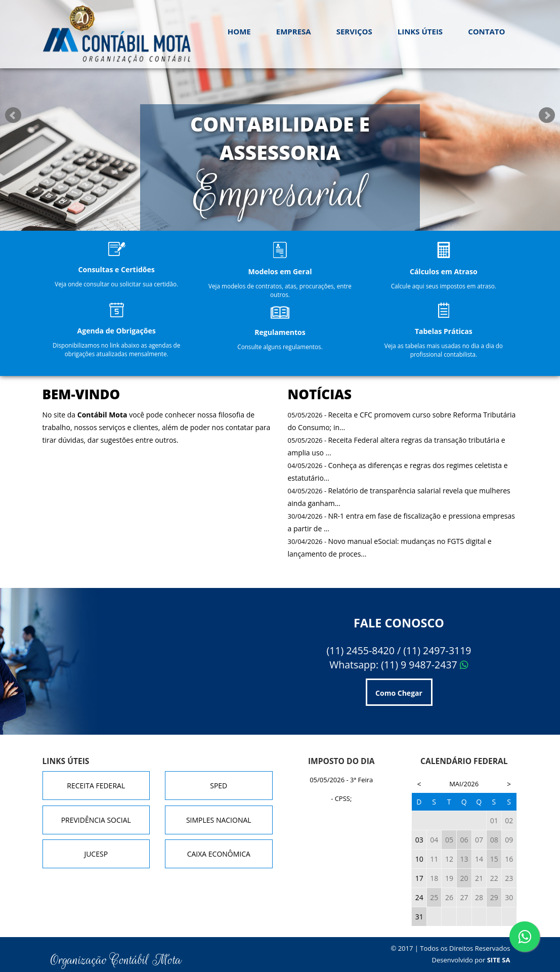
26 (449, 897)
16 (509, 859)
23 (509, 878)
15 (494, 859)
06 (464, 840)
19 (449, 878)
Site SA (499, 960)
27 (464, 897)
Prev (13, 115)
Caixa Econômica (219, 854)
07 (479, 840)
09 (509, 840)
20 (464, 878)
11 (434, 859)
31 (419, 917)
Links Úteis (420, 31)
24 (419, 897)
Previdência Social (96, 820)
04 (434, 840)
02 (509, 820)
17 (419, 878)
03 (419, 840)
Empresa (294, 31)
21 (479, 878)
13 (464, 859)
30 (509, 897)
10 (419, 859)
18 (434, 878)
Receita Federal (96, 786)
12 (449, 859)
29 (494, 897)
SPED (219, 786)
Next (547, 115)
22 (494, 878)
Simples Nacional (219, 820)
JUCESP (96, 854)
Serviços (354, 31)
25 (434, 897)
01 (494, 820)
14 (479, 859)
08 (494, 840)
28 (479, 897)
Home (239, 31)
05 (449, 840)
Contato (486, 31)
